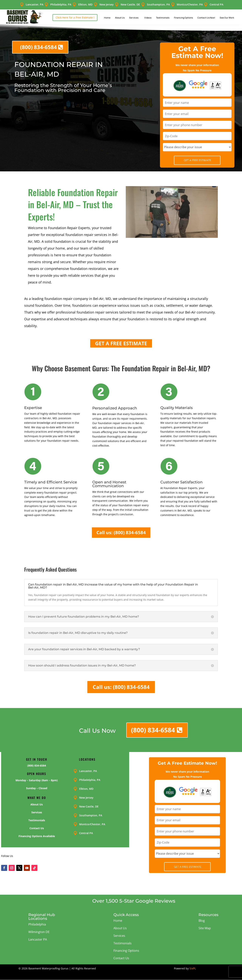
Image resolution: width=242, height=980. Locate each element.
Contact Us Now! (206, 18)
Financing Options (183, 18)
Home (107, 18)
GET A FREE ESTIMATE (121, 343)
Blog (202, 921)
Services (134, 18)
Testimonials (163, 18)
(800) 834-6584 (38, 47)
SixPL (193, 968)
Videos (148, 18)
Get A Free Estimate (197, 160)
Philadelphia (37, 924)
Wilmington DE (39, 932)
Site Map (205, 928)
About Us (120, 18)
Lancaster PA (38, 939)
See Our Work (227, 18)
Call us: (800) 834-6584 (121, 532)
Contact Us (121, 958)
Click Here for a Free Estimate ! (75, 17)
